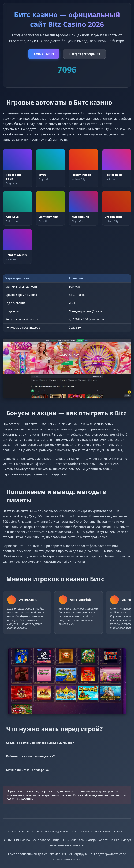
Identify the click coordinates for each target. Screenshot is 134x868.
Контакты (120, 831)
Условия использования (95, 831)
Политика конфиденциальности (56, 831)
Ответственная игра (21, 831)
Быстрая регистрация (84, 54)
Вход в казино (44, 54)
